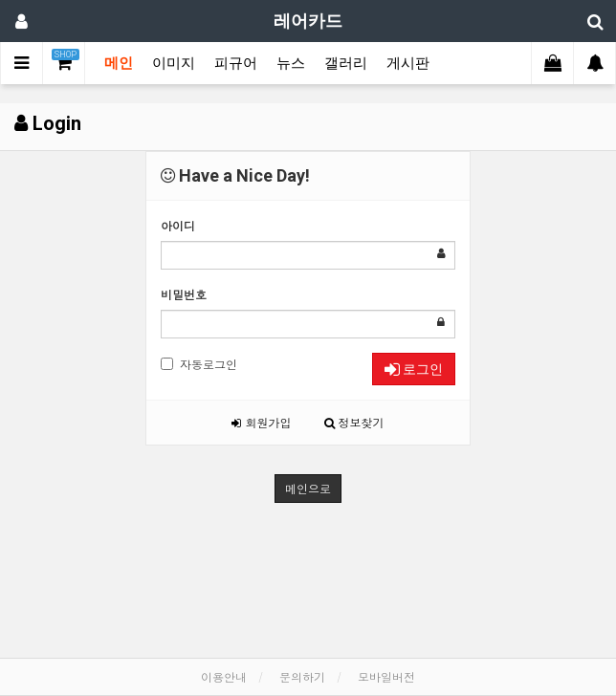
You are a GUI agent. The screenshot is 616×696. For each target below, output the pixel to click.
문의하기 (302, 676)
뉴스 (291, 63)
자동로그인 (199, 364)
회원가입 (261, 422)
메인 (119, 63)
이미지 (174, 63)
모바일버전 (386, 676)
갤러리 (346, 63)
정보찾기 (354, 422)
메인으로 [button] (308, 488)
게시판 (408, 63)
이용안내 (224, 676)
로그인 (414, 369)
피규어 (236, 63)
